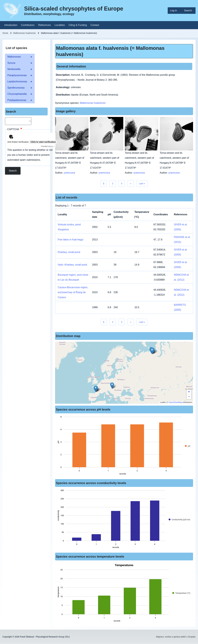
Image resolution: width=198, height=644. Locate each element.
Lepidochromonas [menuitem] (19, 82)
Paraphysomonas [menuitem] (19, 76)
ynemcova (69, 173)
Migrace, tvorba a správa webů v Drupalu (176, 637)
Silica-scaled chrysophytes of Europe (74, 9)
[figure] (124, 446)
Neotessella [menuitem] (19, 70)
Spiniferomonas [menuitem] (19, 89)
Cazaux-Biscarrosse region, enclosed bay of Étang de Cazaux (73, 292)
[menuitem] (175, 11)
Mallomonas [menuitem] (19, 58)
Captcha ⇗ (48, 146)
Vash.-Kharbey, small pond (72, 265)
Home (5, 33)
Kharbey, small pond (69, 252)
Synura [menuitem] (19, 64)
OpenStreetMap (175, 402)
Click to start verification (43, 142)
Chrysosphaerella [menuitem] (19, 95)
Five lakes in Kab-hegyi (70, 240)
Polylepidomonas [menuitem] (19, 101)
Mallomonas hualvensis (24, 33)
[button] (112, 386)
